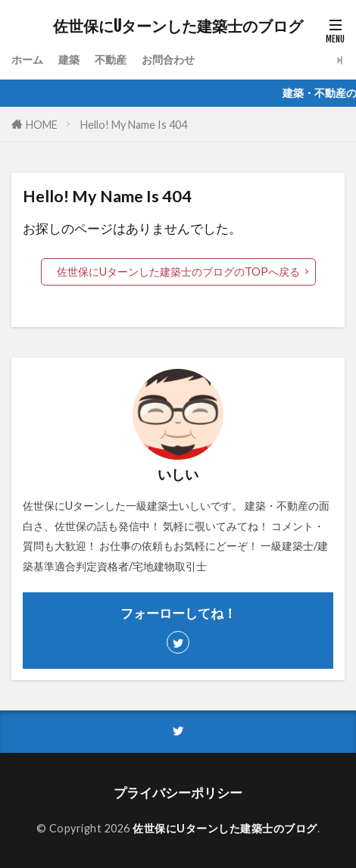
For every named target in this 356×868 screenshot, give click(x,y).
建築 (69, 59)
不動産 (111, 59)
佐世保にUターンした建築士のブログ (178, 27)
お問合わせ (168, 59)
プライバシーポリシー (178, 793)
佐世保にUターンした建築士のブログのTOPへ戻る (178, 272)
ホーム (27, 59)
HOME (42, 125)
